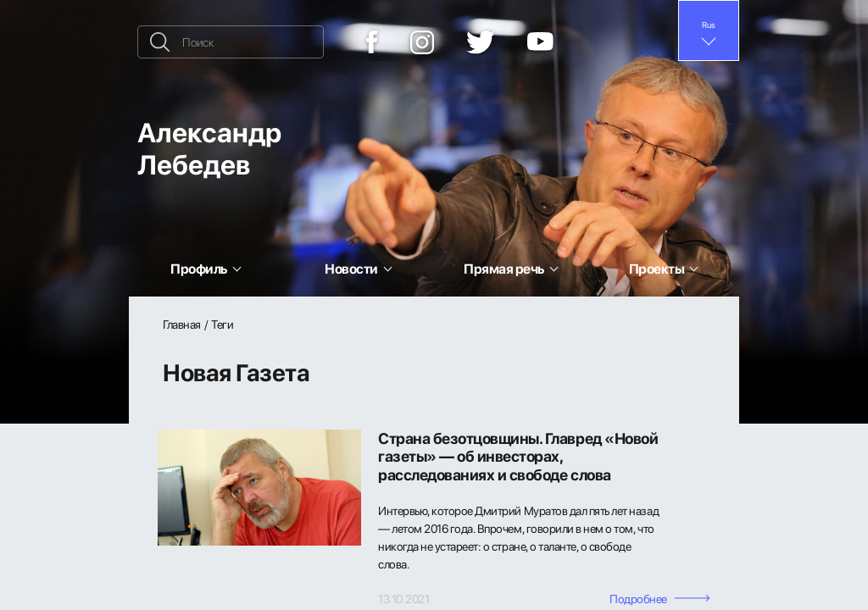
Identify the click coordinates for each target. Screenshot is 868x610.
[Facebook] (372, 42)
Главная (182, 324)
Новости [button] (351, 269)
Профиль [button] (199, 269)
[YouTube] (540, 42)
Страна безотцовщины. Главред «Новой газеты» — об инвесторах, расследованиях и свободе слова (518, 457)
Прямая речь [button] (504, 269)
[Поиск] (231, 42)
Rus (709, 25)
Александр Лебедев (209, 148)
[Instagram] (422, 42)
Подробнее (660, 599)
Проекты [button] (657, 269)
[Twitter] (481, 42)
